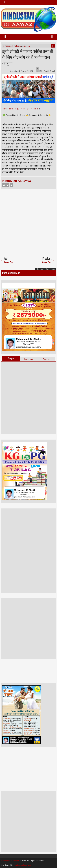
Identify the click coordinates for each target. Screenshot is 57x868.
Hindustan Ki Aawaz (18, 71)
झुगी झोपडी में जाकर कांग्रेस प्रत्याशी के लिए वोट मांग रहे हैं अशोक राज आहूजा (28, 57)
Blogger (40, 269)
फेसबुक (11, 358)
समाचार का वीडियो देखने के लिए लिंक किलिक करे (21, 109)
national (18, 46)
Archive (46, 359)
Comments (29, 359)
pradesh (26, 46)
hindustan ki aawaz (23, 865)
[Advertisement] (28, 222)
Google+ (11, 185)
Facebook (4, 185)
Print (45, 71)
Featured (9, 46)
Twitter (8, 185)
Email (52, 71)
